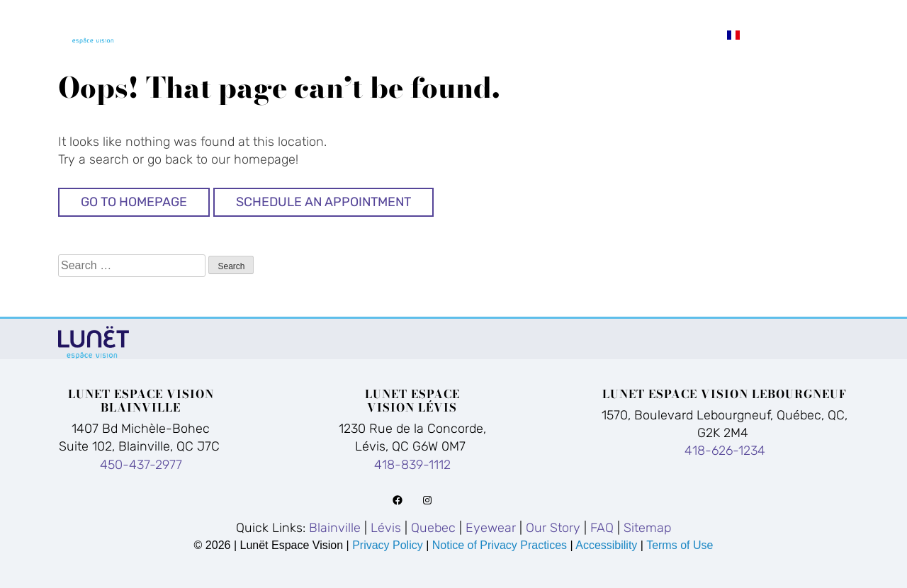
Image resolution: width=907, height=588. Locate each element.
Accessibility (606, 545)
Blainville (382, 15)
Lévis (472, 15)
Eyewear (637, 15)
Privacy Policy (389, 545)
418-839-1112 (412, 465)
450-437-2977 (141, 465)
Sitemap (647, 528)
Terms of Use (680, 545)
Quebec (547, 15)
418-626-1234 (725, 451)
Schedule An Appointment (323, 202)
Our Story (739, 15)
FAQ (820, 15)
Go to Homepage (134, 202)
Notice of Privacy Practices (500, 545)
